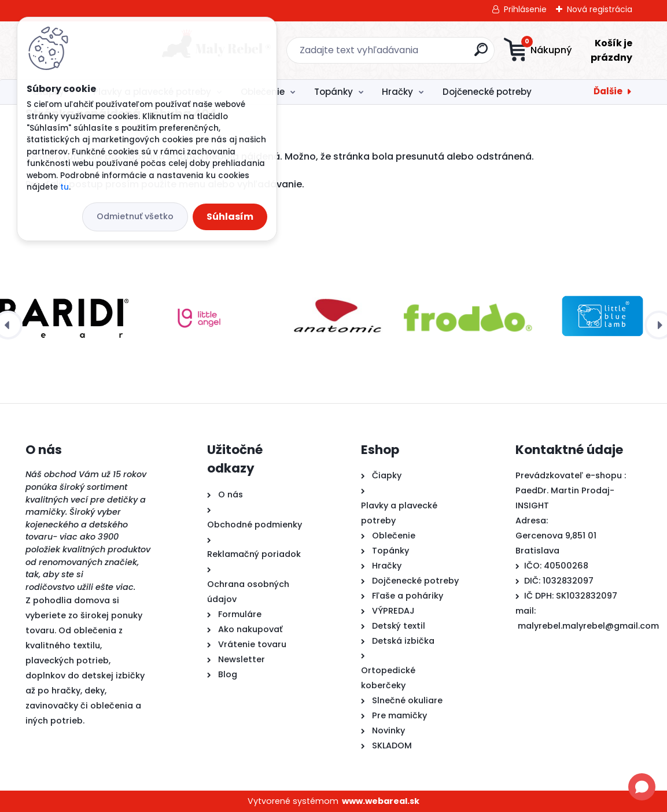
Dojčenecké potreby (487, 92)
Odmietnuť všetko (135, 216)
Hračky (397, 92)
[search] (406, 54)
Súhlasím (230, 217)
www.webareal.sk (381, 801)
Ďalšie (608, 91)
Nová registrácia (600, 9)
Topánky (333, 92)
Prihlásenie (525, 9)
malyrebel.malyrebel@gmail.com (588, 626)
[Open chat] (642, 787)
